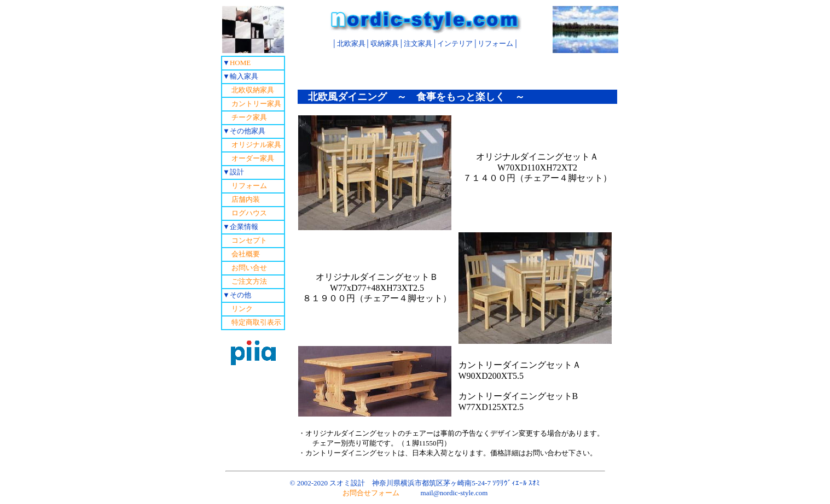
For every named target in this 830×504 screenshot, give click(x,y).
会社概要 (246, 254)
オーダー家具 (253, 158)
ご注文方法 (249, 281)
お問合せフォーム (371, 493)
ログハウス (249, 213)
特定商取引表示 (256, 322)
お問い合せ (249, 268)
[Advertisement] (457, 72)
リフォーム (249, 186)
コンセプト (249, 240)
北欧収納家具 (248, 90)
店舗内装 (246, 199)
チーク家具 (249, 117)
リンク (242, 309)
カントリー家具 (252, 104)
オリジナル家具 (256, 145)
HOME (240, 63)
